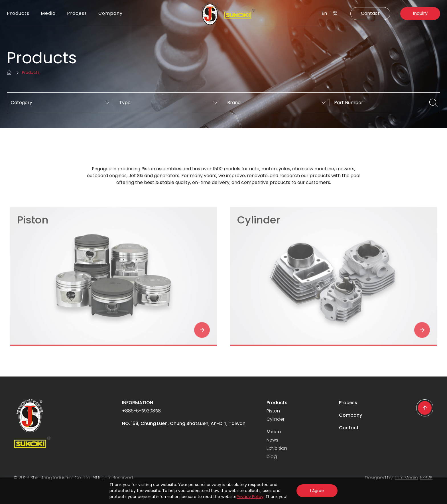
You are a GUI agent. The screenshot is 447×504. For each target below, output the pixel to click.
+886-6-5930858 (141, 411)
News (272, 440)
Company (110, 13)
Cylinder (276, 419)
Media (48, 13)
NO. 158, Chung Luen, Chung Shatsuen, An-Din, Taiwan (184, 423)
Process (77, 13)
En (324, 13)
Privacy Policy (250, 497)
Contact (370, 13)
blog (272, 457)
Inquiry (420, 13)
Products (18, 13)
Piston (273, 411)
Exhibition (277, 448)
